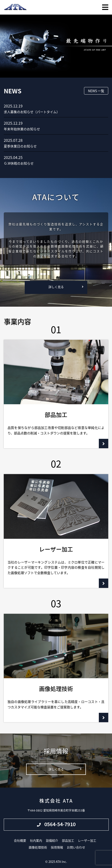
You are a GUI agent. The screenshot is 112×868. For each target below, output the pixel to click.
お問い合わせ (76, 847)
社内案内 (36, 840)
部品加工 (68, 840)
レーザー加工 (87, 840)
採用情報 (57, 847)
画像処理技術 (38, 847)
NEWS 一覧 (96, 91)
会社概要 (20, 840)
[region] (56, 46)
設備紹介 (52, 840)
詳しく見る (56, 287)
